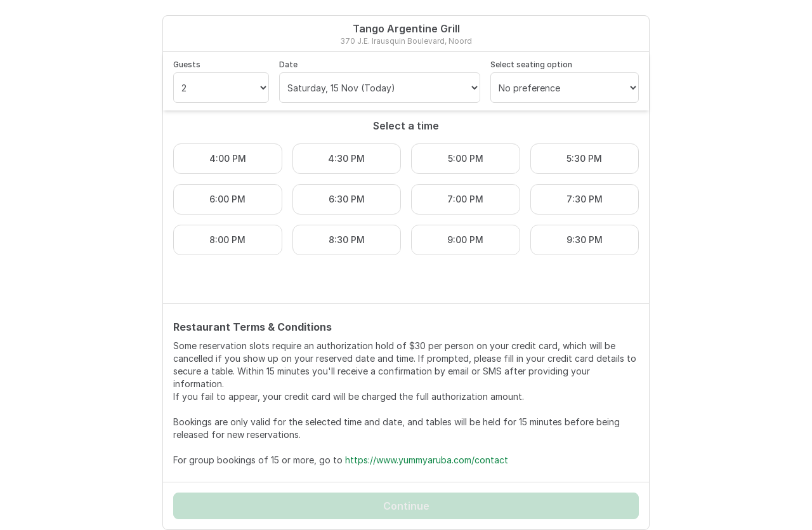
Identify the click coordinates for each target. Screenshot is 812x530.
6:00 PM (227, 199)
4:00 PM (228, 158)
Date (288, 64)
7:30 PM (585, 199)
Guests (187, 64)
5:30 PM (584, 158)
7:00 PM (465, 199)
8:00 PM (227, 240)
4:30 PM (346, 158)
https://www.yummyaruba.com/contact (427, 460)
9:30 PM (585, 240)
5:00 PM (466, 158)
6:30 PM (347, 199)
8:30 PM (347, 240)
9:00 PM (465, 240)
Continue (406, 506)
